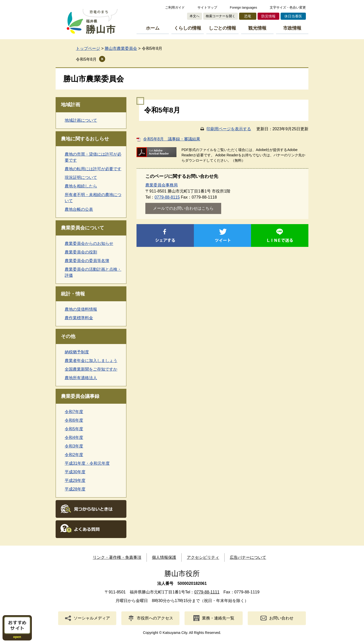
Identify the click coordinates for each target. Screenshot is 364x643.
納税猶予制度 (77, 352)
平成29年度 (75, 480)
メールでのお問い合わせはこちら (183, 208)
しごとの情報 (222, 28)
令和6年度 (74, 420)
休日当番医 (293, 16)
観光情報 (257, 28)
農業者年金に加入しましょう (91, 361)
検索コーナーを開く (221, 16)
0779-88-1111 (207, 592)
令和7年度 (74, 412)
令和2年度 (74, 455)
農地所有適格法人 (81, 378)
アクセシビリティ (203, 557)
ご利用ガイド (175, 7)
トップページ (88, 48)
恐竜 (248, 16)
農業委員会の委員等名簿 (87, 261)
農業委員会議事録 (80, 396)
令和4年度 (74, 437)
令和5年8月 (86, 59)
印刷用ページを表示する (229, 129)
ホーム (153, 28)
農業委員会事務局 (162, 185)
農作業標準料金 (79, 318)
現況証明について (81, 177)
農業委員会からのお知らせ (89, 243)
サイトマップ (207, 7)
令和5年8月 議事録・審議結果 (172, 139)
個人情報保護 (164, 557)
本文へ (195, 16)
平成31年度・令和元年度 (87, 463)
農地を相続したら (81, 186)
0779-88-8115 (167, 197)
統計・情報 (73, 294)
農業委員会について (83, 228)
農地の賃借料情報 (81, 309)
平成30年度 (75, 472)
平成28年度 (75, 489)
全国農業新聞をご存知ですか (91, 369)
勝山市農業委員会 (121, 48)
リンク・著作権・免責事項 (117, 557)
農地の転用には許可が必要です (93, 169)
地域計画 (71, 105)
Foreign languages (243, 7)
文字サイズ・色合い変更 (288, 7)
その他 (68, 336)
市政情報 (292, 28)
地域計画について (81, 120)
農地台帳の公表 (79, 209)
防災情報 (268, 16)
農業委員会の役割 (81, 252)
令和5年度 (74, 429)
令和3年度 (74, 446)
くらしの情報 (188, 28)
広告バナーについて (248, 557)
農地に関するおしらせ (85, 139)
